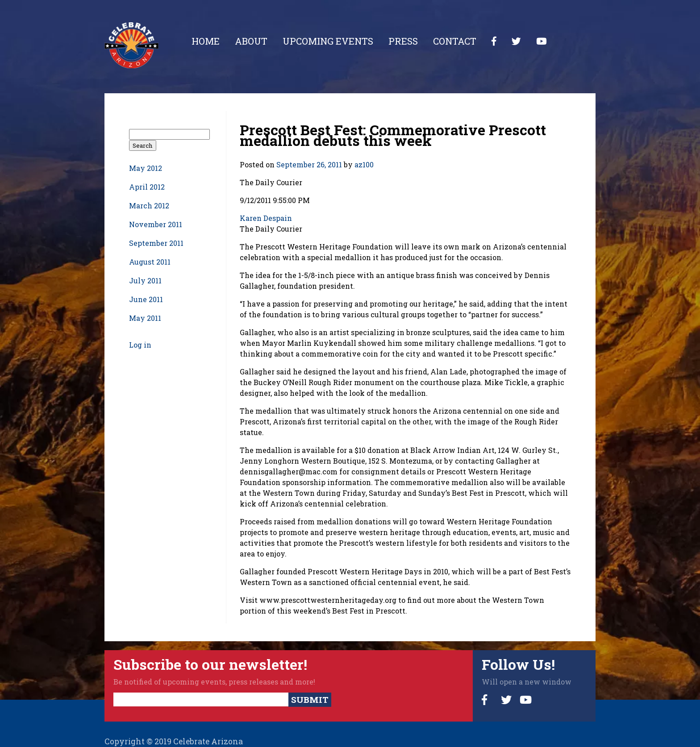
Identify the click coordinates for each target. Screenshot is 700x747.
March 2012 (149, 205)
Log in (140, 345)
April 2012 (147, 187)
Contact (455, 41)
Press (403, 41)
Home (206, 41)
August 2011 (150, 262)
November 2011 (156, 224)
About (251, 41)
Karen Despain (266, 218)
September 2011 (156, 243)
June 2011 (146, 299)
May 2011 (145, 318)
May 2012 (146, 168)
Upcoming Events (328, 41)
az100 (364, 164)
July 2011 (145, 280)
